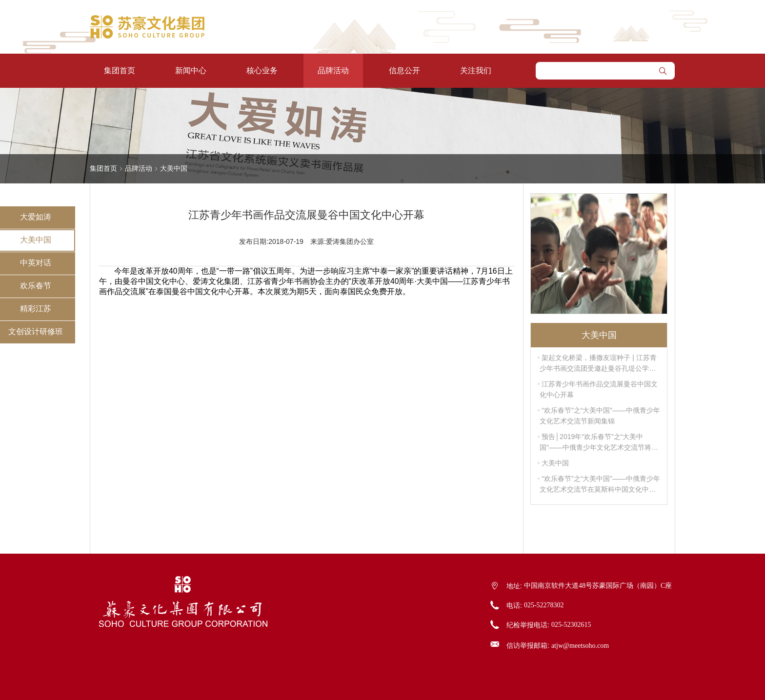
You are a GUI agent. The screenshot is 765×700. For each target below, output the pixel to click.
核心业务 (262, 70)
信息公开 (404, 70)
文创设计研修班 (36, 331)
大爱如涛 (36, 217)
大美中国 (36, 240)
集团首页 (120, 70)
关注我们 (476, 70)
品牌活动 (333, 70)
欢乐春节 (36, 286)
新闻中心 (191, 70)
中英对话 (36, 263)
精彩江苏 (36, 309)
